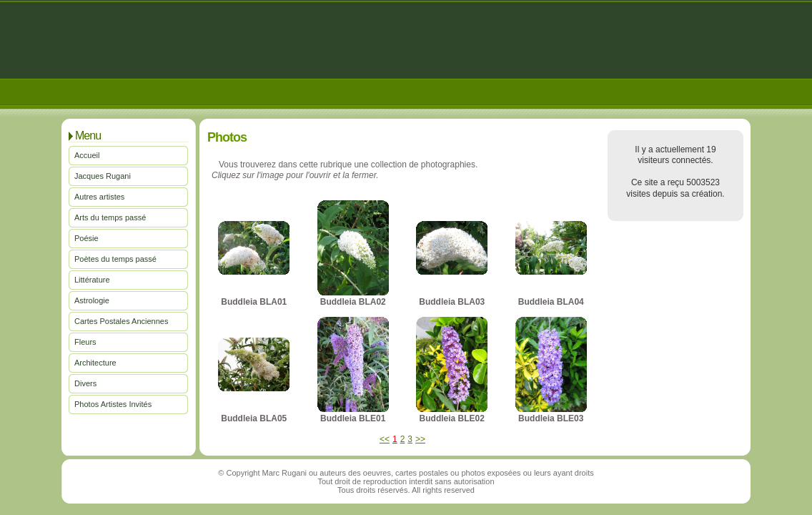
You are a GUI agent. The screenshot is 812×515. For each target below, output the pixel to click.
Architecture (95, 363)
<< (385, 439)
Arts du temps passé (110, 217)
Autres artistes (99, 197)
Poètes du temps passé (115, 259)
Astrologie (92, 300)
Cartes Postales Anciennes (121, 321)
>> (420, 439)
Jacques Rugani (103, 176)
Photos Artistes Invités (113, 404)
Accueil (87, 155)
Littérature (92, 280)
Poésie (86, 238)
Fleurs (85, 342)
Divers (85, 383)
